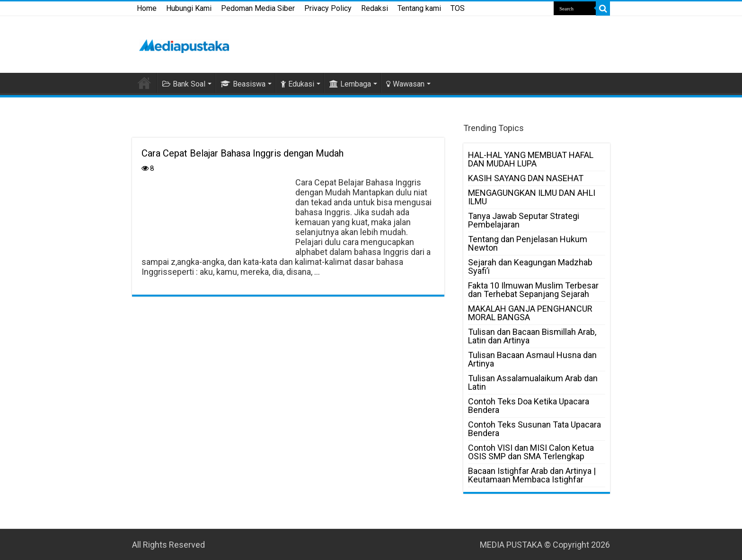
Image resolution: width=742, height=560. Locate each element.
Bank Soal (184, 84)
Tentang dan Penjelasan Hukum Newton (528, 243)
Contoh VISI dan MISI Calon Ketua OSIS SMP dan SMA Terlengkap (531, 452)
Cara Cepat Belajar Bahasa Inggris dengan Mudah (243, 153)
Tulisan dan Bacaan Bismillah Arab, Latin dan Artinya (532, 336)
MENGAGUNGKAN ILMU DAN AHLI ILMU (532, 197)
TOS (458, 8)
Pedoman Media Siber (258, 8)
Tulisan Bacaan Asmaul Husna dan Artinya (532, 359)
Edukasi (297, 84)
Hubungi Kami (189, 8)
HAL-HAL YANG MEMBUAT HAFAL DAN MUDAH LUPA (531, 159)
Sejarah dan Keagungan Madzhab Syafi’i (530, 267)
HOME (144, 83)
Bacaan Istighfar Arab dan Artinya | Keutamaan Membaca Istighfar (532, 475)
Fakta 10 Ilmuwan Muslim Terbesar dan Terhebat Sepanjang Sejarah (533, 290)
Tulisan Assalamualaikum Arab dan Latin (533, 382)
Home (147, 8)
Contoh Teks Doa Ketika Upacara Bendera (529, 406)
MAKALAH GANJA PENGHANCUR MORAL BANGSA (530, 313)
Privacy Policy (328, 8)
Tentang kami (419, 8)
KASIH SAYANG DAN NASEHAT (526, 178)
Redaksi (375, 8)
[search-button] (603, 9)
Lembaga (350, 84)
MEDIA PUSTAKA (511, 545)
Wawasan (405, 84)
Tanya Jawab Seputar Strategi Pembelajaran (524, 220)
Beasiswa (243, 84)
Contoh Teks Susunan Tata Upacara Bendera (534, 429)
